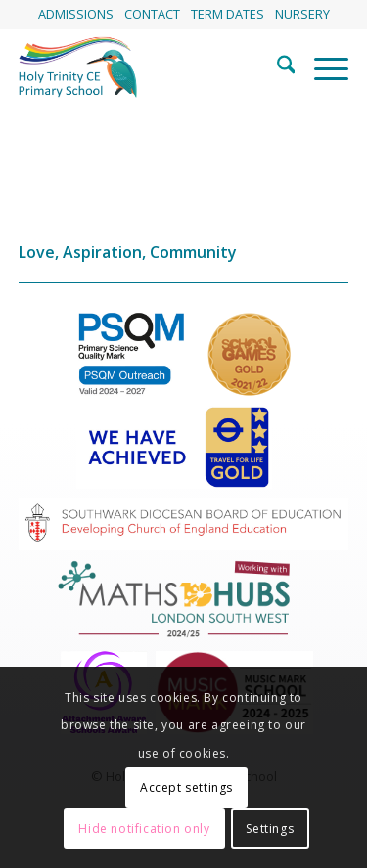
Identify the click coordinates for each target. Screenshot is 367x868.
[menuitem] (76, 14)
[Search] (276, 67)
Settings (270, 828)
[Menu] (321, 67)
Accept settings (186, 787)
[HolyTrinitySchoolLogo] (151, 67)
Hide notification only (144, 828)
